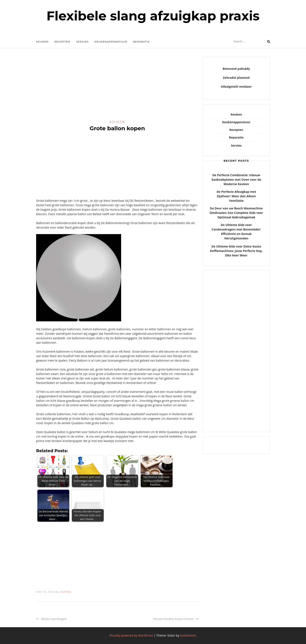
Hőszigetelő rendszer (236, 87)
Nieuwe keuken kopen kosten (173, 619)
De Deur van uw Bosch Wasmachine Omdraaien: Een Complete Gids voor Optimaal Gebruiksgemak (236, 213)
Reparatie (141, 42)
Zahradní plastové (236, 78)
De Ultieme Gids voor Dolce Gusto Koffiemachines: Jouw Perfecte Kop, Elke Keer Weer (236, 251)
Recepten (62, 42)
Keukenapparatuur (111, 42)
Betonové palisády (236, 69)
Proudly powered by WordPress (131, 635)
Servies (82, 42)
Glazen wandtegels (54, 619)
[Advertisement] (117, 88)
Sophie (66, 592)
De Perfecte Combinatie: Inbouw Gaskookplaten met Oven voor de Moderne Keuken (236, 180)
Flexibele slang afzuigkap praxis (153, 16)
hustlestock (188, 635)
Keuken (42, 42)
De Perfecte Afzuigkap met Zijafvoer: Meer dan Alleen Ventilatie (236, 196)
